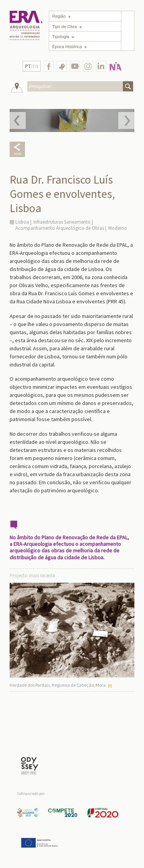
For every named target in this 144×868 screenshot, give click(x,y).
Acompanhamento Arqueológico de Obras (60, 228)
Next (126, 120)
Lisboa (22, 222)
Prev (18, 120)
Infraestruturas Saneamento (62, 222)
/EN (32, 66)
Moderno (118, 228)
